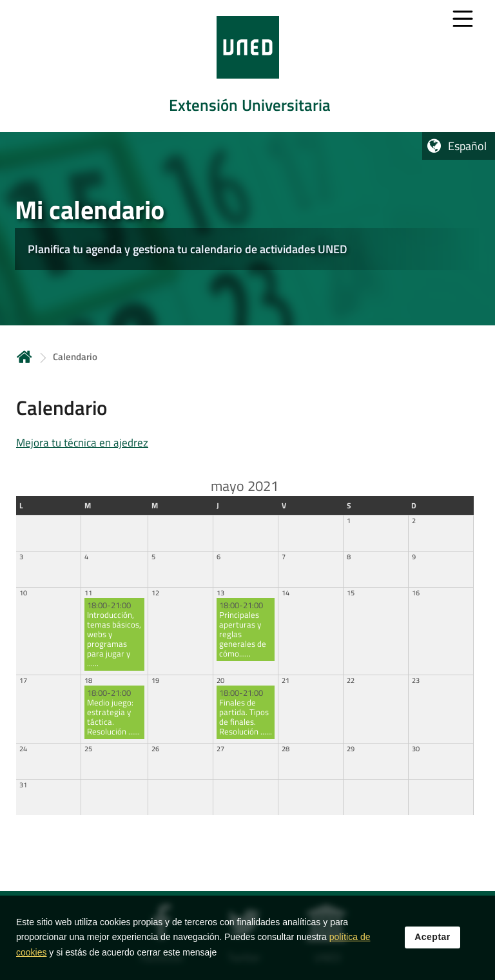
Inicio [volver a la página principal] (24, 357)
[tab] (247, 66)
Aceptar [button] (432, 937)
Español (467, 146)
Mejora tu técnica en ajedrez (82, 443)
